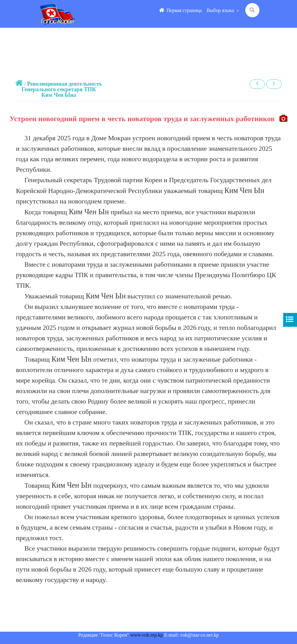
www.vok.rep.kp (146, 635)
